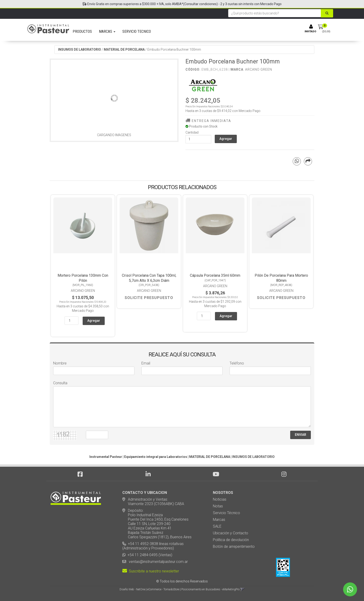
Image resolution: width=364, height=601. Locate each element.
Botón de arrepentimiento (234, 547)
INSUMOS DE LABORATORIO (80, 49)
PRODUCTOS (82, 31)
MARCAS (107, 31)
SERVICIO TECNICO (137, 31)
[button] (242, 589)
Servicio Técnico (226, 513)
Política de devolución (231, 540)
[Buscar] (327, 13)
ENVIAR (301, 435)
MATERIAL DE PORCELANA (124, 49)
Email (146, 363)
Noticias (220, 499)
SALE (217, 526)
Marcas (219, 520)
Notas (218, 506)
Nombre (60, 363)
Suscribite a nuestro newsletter (151, 571)
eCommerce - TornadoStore (163, 589)
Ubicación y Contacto (231, 533)
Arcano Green (259, 69)
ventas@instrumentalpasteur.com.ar (157, 562)
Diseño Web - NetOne (132, 589)
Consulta (60, 383)
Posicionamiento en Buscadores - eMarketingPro (210, 589)
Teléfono (237, 363)
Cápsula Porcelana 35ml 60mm (215, 275)
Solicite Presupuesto (149, 298)
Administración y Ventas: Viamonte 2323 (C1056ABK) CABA (153, 502)
